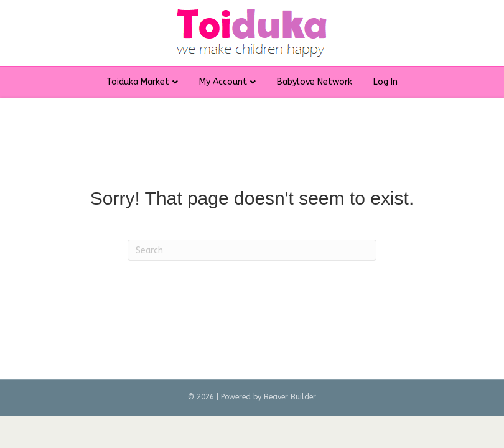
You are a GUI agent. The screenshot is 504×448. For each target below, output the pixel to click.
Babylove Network (315, 82)
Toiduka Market (138, 82)
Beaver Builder (290, 397)
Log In (385, 82)
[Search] (252, 250)
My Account (223, 82)
